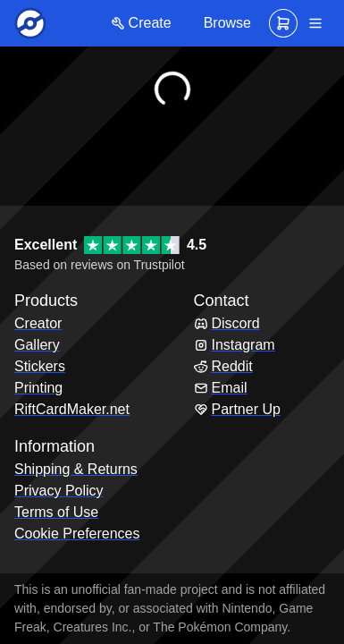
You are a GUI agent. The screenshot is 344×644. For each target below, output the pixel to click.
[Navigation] (315, 23)
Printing (38, 388)
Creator (38, 323)
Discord (227, 323)
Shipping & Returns (76, 469)
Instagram (235, 345)
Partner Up (237, 409)
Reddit (223, 366)
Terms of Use (56, 512)
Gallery (37, 345)
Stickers (40, 366)
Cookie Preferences (77, 534)
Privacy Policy (59, 491)
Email (221, 388)
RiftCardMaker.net (72, 409)
